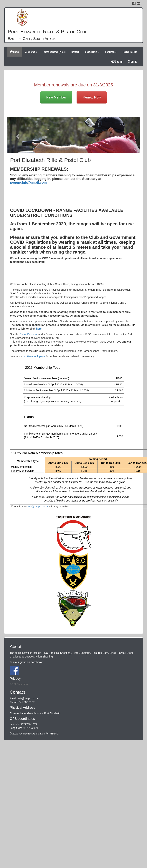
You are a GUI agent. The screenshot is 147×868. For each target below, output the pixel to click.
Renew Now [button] (92, 97)
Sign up (133, 61)
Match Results (130, 52)
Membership (31, 52)
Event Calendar (29, 334)
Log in (117, 61)
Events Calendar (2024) (54, 52)
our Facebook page (34, 356)
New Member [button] (56, 97)
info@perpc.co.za (38, 506)
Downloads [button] (111, 52)
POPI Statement (19, 684)
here (39, 329)
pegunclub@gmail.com (29, 183)
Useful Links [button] (92, 52)
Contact (75, 52)
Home (14, 52)
